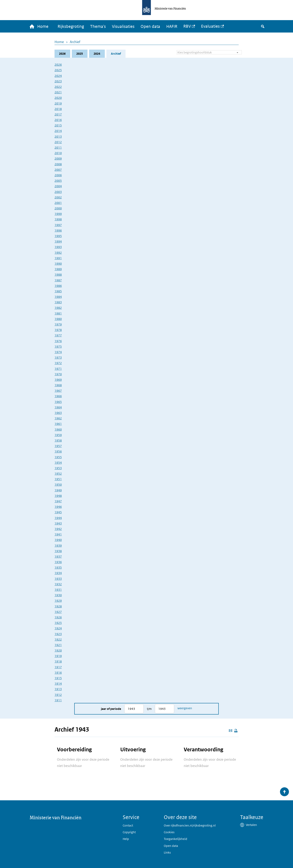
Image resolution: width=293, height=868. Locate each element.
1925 (58, 623)
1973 (58, 357)
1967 (58, 391)
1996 (58, 230)
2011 (58, 147)
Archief (75, 42)
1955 (58, 457)
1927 (58, 612)
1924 (58, 628)
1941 (58, 534)
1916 (58, 673)
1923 (58, 634)
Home (59, 42)
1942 (58, 529)
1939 (58, 545)
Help (126, 839)
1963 (58, 413)
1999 (58, 214)
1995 (58, 236)
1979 (58, 324)
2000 (58, 208)
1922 (58, 639)
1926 (58, 617)
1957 (58, 446)
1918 (58, 661)
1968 (58, 385)
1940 (58, 540)
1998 (58, 219)
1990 (58, 264)
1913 (58, 689)
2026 (62, 54)
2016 (58, 120)
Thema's (98, 26)
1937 (58, 556)
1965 (58, 402)
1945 (58, 512)
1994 (58, 241)
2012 (58, 142)
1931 (58, 590)
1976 (58, 341)
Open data (150, 26)
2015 (58, 125)
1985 (58, 291)
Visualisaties (123, 26)
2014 (58, 131)
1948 (58, 496)
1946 (58, 507)
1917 (58, 667)
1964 (58, 407)
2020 (58, 98)
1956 (58, 451)
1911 (58, 700)
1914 (58, 684)
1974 (58, 352)
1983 (58, 302)
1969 (58, 380)
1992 (58, 253)
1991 (58, 258)
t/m (149, 709)
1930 (58, 595)
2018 (58, 109)
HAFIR (172, 26)
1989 (58, 269)
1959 (58, 435)
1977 (58, 335)
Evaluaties (210, 26)
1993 (58, 247)
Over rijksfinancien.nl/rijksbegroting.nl (190, 825)
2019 (58, 103)
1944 (58, 518)
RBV (187, 26)
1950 (58, 485)
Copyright (129, 832)
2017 (58, 114)
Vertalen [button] (251, 825)
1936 (58, 562)
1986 (58, 286)
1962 (58, 418)
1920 (58, 650)
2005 (58, 181)
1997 (58, 225)
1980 (58, 319)
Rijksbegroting (71, 26)
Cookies (169, 832)
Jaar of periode (111, 709)
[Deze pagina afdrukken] (236, 731)
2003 (58, 192)
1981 (58, 313)
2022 (58, 87)
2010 (58, 153)
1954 (58, 463)
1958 (58, 440)
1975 (58, 346)
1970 (58, 374)
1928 (58, 606)
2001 (58, 203)
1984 (58, 297)
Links (167, 852)
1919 (58, 656)
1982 (58, 308)
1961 (58, 424)
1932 (58, 584)
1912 (58, 695)
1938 (58, 551)
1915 (58, 678)
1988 (58, 275)
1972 (58, 363)
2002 (58, 197)
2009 (58, 158)
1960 (58, 429)
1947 (58, 501)
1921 (58, 645)
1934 (58, 573)
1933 (58, 579)
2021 (58, 92)
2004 (58, 186)
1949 (58, 490)
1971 (58, 369)
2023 (58, 81)
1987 (58, 280)
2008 (58, 164)
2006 (58, 175)
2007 (58, 170)
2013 (58, 137)
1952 (58, 474)
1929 (58, 601)
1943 (58, 523)
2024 (97, 54)
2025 (80, 54)
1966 (58, 396)
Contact (128, 825)
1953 (58, 468)
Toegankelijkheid (175, 839)
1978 (58, 330)
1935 (58, 567)
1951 (58, 479)
